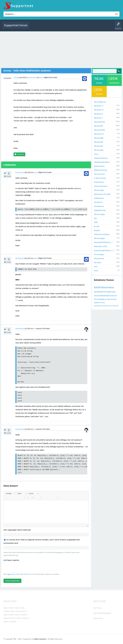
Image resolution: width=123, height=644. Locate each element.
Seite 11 (25, 615)
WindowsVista (99, 122)
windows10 (99, 292)
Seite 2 (18, 608)
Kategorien (83, 27)
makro (109, 292)
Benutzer (91, 27)
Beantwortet (19, 172)
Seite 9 (12, 615)
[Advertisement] (61, 49)
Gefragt (16, 78)
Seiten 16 (7, 622)
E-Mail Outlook (100, 178)
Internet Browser (101, 186)
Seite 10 (18, 615)
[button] (10, 494)
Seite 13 (13, 618)
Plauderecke (99, 258)
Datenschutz (98, 618)
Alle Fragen (47, 27)
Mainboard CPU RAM (102, 194)
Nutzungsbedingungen (102, 613)
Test (96, 267)
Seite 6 (19, 611)
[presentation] (21, 567)
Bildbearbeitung (100, 170)
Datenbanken (32, 78)
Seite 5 (13, 611)
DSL (95, 218)
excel (97, 287)
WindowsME (99, 138)
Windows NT (99, 134)
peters (42, 78)
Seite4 (7, 611)
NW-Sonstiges (99, 238)
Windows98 (99, 142)
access (102, 303)
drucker (114, 299)
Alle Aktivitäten (36, 27)
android (114, 296)
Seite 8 (6, 615)
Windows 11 (99, 106)
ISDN (96, 222)
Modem (97, 230)
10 (105, 292)
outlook (102, 296)
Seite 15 (26, 618)
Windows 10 (99, 110)
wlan (109, 299)
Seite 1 (12, 608)
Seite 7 (24, 611)
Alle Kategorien (100, 102)
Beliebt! (55, 27)
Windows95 (99, 146)
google (102, 299)
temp (96, 271)
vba (103, 287)
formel (97, 299)
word (108, 296)
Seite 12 (7, 618)
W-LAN (97, 226)
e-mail (113, 306)
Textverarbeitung (101, 158)
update (97, 303)
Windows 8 (98, 114)
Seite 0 (6, 608)
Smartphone (99, 206)
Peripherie (98, 202)
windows (110, 287)
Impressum (98, 608)
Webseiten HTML (101, 246)
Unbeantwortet (65, 27)
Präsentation (99, 182)
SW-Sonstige (99, 190)
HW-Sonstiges (99, 214)
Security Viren (99, 174)
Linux (96, 154)
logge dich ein (11, 574)
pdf (117, 306)
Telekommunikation (102, 234)
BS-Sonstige (99, 150)
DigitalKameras (100, 210)
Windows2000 (99, 130)
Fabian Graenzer (40, 639)
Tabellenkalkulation (102, 162)
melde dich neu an (26, 574)
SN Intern (98, 263)
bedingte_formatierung (102, 306)
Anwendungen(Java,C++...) (104, 250)
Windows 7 (98, 118)
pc (106, 299)
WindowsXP (99, 126)
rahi (35, 329)
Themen (74, 27)
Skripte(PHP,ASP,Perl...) (103, 242)
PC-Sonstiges (99, 254)
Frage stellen (100, 27)
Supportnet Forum (16, 25)
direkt (14, 622)
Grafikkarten (99, 198)
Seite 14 (20, 618)
